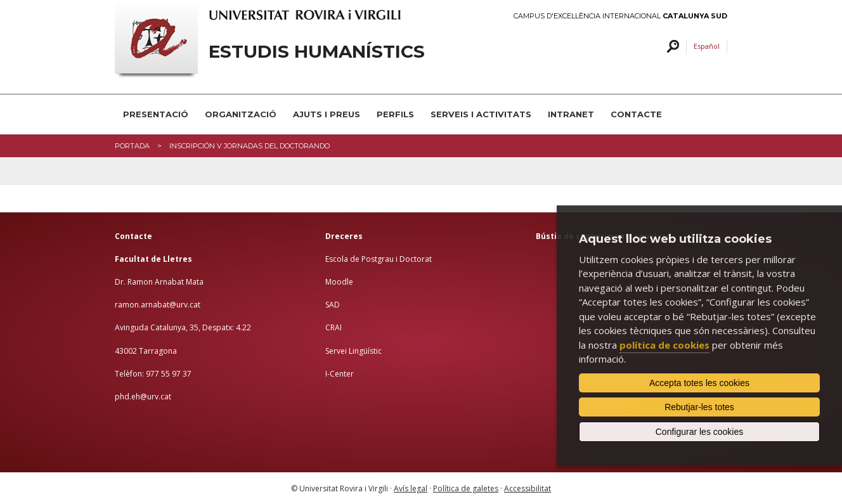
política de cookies (664, 345)
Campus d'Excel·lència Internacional (620, 16)
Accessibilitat (528, 488)
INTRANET (571, 114)
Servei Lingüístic (353, 351)
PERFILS (395, 114)
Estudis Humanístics (317, 52)
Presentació (156, 114)
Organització (241, 114)
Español (707, 46)
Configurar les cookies (700, 432)
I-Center (340, 374)
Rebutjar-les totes (699, 407)
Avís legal (411, 488)
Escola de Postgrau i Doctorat (379, 259)
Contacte (636, 114)
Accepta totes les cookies (699, 383)
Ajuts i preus (327, 114)
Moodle (339, 282)
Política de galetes (466, 488)
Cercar (671, 47)
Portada (132, 146)
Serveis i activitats (481, 114)
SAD (333, 305)
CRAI (334, 327)
